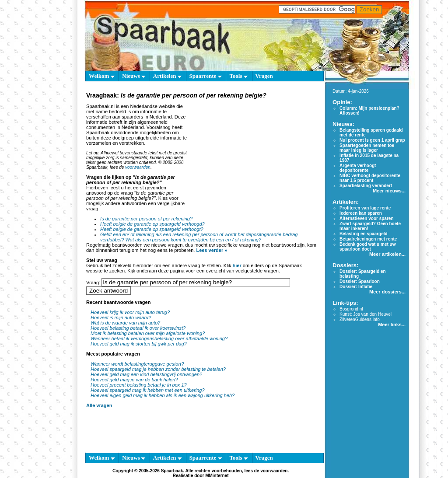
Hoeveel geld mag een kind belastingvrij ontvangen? (146, 374)
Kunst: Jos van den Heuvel (366, 314)
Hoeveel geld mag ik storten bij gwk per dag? (139, 344)
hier (237, 265)
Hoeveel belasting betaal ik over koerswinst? (138, 328)
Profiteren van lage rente (365, 208)
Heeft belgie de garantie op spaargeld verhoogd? (152, 224)
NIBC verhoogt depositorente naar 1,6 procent (370, 178)
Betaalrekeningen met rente (368, 239)
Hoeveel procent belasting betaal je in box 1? (139, 385)
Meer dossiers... (387, 292)
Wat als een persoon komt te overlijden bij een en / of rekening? (193, 240)
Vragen (264, 76)
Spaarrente (206, 76)
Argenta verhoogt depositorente (358, 168)
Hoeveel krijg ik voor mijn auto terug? (130, 312)
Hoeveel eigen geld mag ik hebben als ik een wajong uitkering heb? (163, 395)
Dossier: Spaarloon (360, 281)
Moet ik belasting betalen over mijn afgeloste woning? (148, 333)
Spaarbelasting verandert (366, 186)
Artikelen (167, 76)
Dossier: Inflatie (356, 287)
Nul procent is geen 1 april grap (372, 140)
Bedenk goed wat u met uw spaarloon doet (367, 247)
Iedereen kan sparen (361, 213)
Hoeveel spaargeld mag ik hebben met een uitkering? (148, 390)
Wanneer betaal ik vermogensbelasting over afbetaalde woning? (159, 338)
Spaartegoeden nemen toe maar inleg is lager (367, 148)
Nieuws (134, 76)
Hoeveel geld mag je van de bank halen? (134, 380)
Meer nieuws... (389, 191)
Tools (238, 76)
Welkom (101, 76)
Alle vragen (99, 405)
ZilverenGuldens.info (360, 319)
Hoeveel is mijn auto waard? (121, 318)
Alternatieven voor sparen (366, 218)
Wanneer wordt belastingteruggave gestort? (137, 364)
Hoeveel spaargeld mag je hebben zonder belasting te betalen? (158, 369)
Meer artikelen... (387, 254)
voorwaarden (138, 167)
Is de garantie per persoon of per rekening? (146, 219)
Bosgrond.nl (351, 309)
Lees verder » (212, 250)
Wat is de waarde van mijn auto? (125, 323)
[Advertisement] (254, 155)
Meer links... (392, 324)
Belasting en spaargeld (363, 234)
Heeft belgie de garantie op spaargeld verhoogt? (152, 229)
